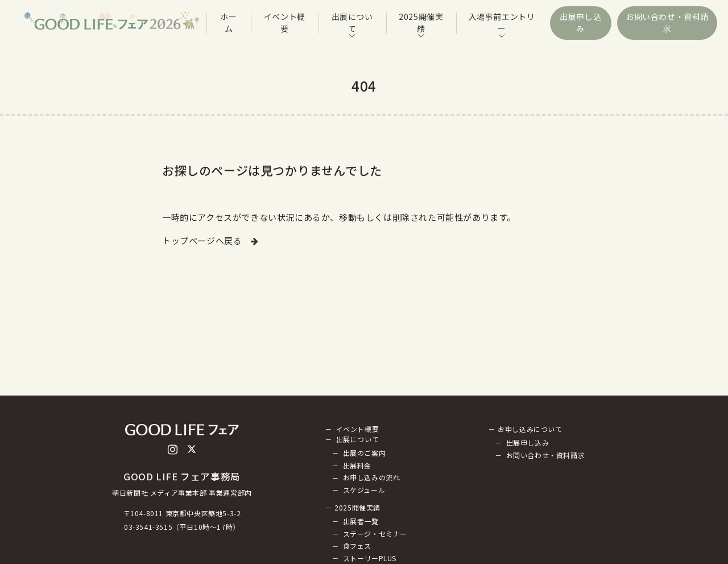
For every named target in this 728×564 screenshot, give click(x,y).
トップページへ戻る (210, 240)
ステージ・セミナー (375, 534)
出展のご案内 (365, 453)
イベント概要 (285, 22)
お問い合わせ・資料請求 (667, 22)
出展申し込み (580, 22)
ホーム (228, 22)
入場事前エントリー (502, 22)
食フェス (357, 546)
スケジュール (364, 490)
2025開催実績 (421, 22)
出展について (352, 22)
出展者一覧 (361, 521)
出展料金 (357, 465)
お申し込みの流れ (372, 478)
